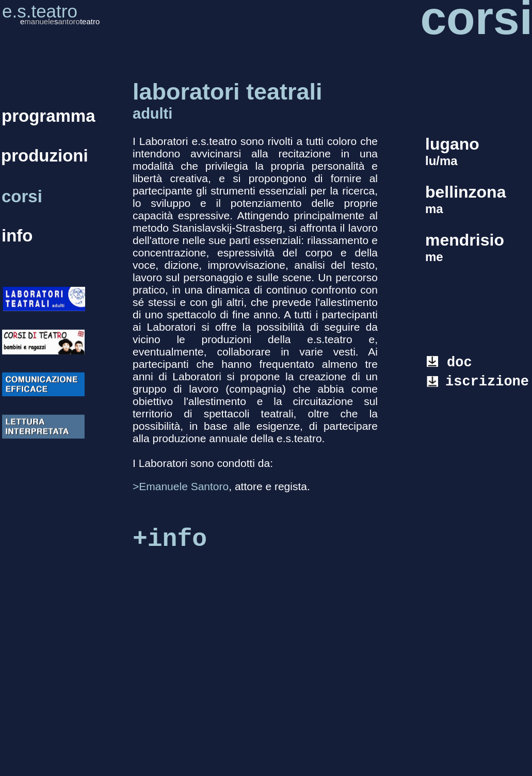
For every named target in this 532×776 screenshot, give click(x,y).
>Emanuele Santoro (181, 486)
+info (170, 539)
